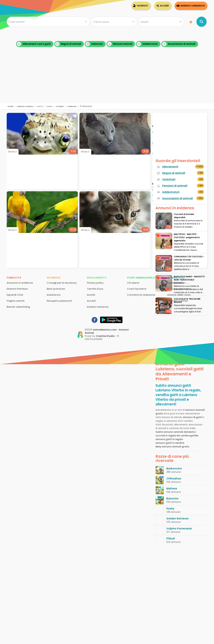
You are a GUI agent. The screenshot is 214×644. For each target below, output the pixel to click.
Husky (170, 509)
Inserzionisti (174, 283)
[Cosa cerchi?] (48, 22)
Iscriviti (143, 6)
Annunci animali (25, 106)
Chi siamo (133, 283)
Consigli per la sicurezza (62, 283)
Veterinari (94, 44)
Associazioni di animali (179, 44)
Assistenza (54, 295)
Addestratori (147, 44)
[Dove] (162, 22)
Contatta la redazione (141, 295)
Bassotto (172, 499)
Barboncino (174, 468)
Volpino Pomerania (179, 529)
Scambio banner (177, 301)
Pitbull (171, 539)
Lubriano (72, 106)
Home (10, 106)
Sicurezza (54, 278)
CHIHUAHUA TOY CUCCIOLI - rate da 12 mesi (189, 258)
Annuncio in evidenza (20, 283)
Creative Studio (105, 336)
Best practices (56, 289)
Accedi (164, 6)
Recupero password (59, 301)
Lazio (49, 106)
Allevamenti (170, 167)
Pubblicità (14, 278)
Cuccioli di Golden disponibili (184, 216)
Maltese (172, 489)
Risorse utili (176, 278)
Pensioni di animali (175, 186)
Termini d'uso (95, 289)
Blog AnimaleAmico (179, 289)
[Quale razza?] (114, 22)
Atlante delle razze (179, 295)
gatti (40, 106)
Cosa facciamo (137, 289)
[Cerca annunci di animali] (201, 22)
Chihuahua (174, 478)
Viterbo (60, 106)
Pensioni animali (120, 44)
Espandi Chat (15, 295)
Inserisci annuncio (193, 6)
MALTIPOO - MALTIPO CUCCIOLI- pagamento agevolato (187, 237)
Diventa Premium (17, 289)
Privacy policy (95, 283)
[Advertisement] (107, 80)
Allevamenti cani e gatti (34, 44)
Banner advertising (18, 307)
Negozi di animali (68, 44)
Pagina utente (16, 301)
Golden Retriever (178, 519)
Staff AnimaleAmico (141, 278)
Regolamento (97, 278)
